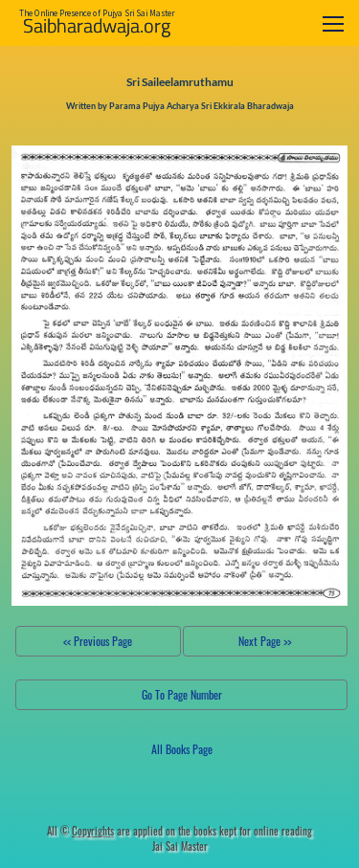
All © (80, 831)
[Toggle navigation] (333, 23)
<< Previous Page (98, 641)
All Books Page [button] (182, 749)
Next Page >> (265, 641)
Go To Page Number (182, 694)
